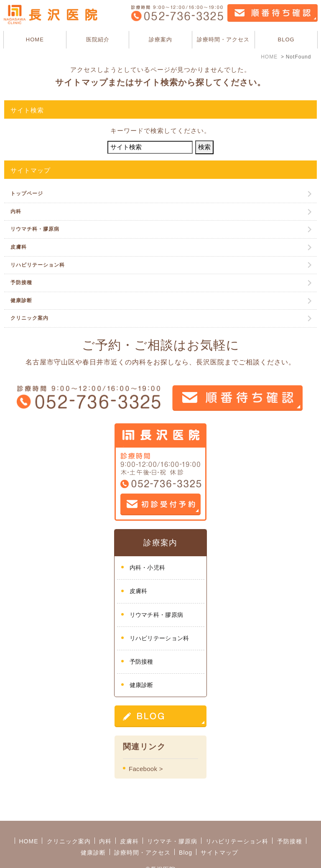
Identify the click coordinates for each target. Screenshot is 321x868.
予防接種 (21, 283)
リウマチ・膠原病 (172, 820)
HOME (35, 39)
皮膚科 (19, 247)
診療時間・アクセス (223, 39)
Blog (186, 831)
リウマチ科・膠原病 (35, 229)
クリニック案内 (29, 318)
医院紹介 (98, 39)
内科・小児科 (148, 568)
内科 (16, 211)
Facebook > (146, 769)
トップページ (27, 193)
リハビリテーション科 (38, 265)
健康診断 (21, 300)
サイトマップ (219, 831)
